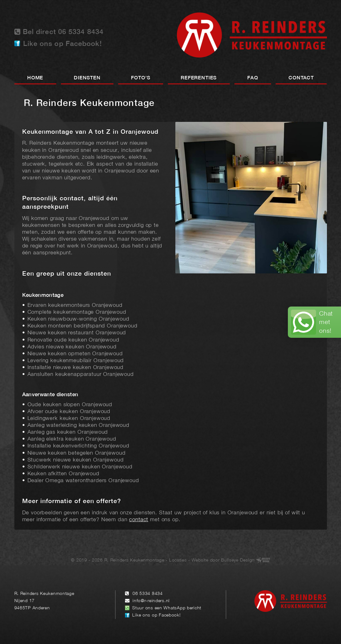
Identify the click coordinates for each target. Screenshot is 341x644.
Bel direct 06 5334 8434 (59, 32)
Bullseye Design (238, 560)
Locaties (178, 560)
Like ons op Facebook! (63, 44)
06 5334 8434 (148, 594)
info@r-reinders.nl (151, 601)
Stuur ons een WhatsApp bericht (167, 608)
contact (139, 520)
